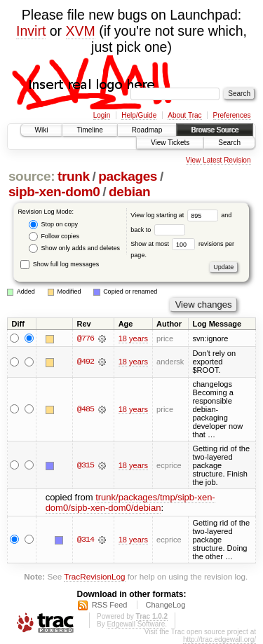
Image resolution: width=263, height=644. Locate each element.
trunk (74, 176)
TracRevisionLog (94, 576)
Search (229, 143)
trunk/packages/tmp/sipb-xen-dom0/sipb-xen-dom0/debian (130, 502)
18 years (133, 338)
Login (102, 115)
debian (129, 192)
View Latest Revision (218, 160)
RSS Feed (110, 605)
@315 (86, 465)
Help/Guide (139, 115)
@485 (86, 409)
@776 (86, 338)
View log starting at (176, 215)
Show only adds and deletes (74, 248)
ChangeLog (165, 605)
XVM (81, 31)
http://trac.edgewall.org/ (220, 639)
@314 (86, 540)
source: (32, 176)
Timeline (89, 130)
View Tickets (170, 143)
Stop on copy (53, 225)
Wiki (42, 130)
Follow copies (54, 237)
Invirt (31, 31)
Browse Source (215, 130)
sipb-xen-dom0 (54, 192)
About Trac (184, 115)
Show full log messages (60, 264)
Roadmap (147, 130)
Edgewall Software (136, 624)
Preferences (232, 115)
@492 (86, 362)
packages (128, 176)
